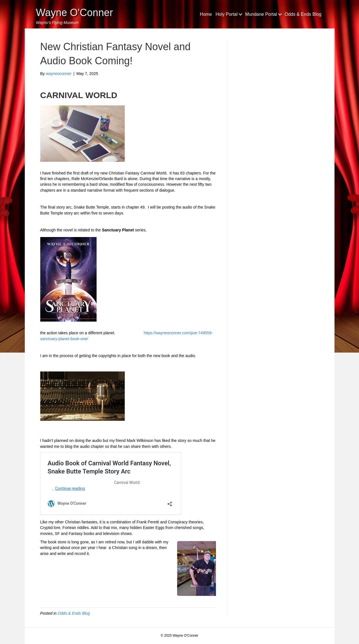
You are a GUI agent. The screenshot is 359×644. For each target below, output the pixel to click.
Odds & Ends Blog (303, 14)
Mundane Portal (261, 14)
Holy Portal (227, 14)
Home (206, 14)
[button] (240, 14)
